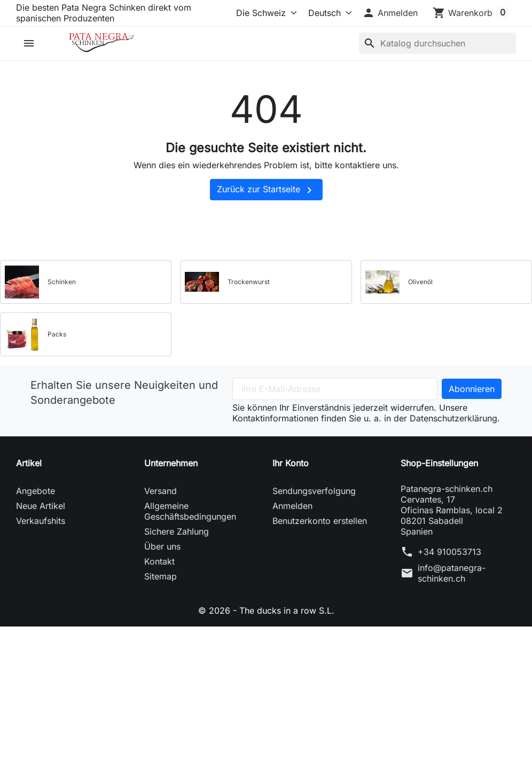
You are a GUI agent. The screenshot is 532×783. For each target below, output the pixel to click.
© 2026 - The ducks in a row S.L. (266, 610)
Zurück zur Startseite (266, 190)
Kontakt (159, 561)
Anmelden (292, 506)
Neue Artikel (41, 506)
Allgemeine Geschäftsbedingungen (190, 511)
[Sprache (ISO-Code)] (327, 13)
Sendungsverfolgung (314, 491)
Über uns (162, 546)
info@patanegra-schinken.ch (452, 573)
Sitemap (161, 576)
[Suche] (437, 43)
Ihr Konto (291, 463)
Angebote (36, 491)
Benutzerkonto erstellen (320, 521)
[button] (390, 13)
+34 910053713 (449, 552)
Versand (161, 491)
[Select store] (264, 13)
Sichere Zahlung (177, 531)
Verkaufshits (41, 521)
